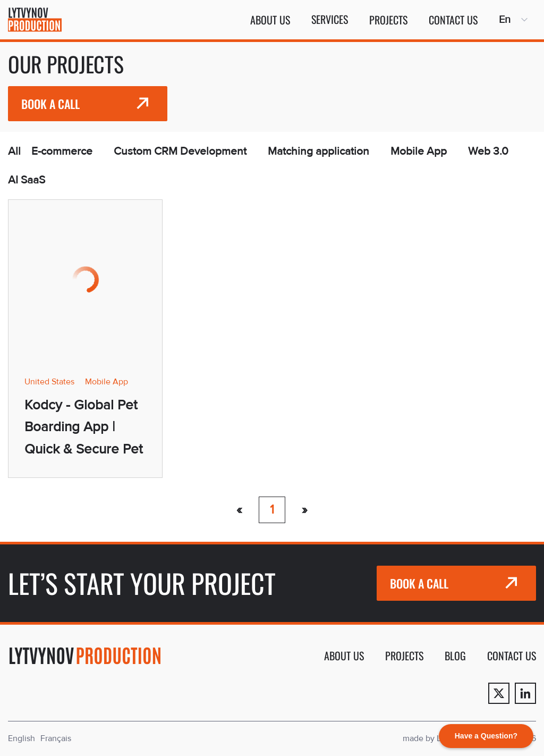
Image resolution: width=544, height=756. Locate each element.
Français (56, 738)
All (14, 151)
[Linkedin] (525, 693)
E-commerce (62, 151)
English (22, 738)
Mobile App (419, 151)
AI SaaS (27, 180)
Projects (388, 20)
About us (270, 20)
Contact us (453, 20)
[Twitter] (499, 693)
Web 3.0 (488, 151)
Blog (455, 656)
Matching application (318, 151)
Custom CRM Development (180, 151)
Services (330, 19)
